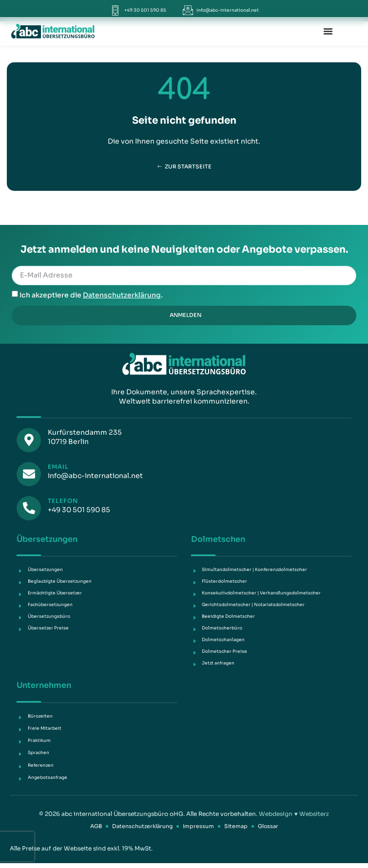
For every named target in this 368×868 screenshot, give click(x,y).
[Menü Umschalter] (328, 31)
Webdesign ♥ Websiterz (294, 814)
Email (58, 467)
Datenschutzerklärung (122, 295)
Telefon (63, 501)
